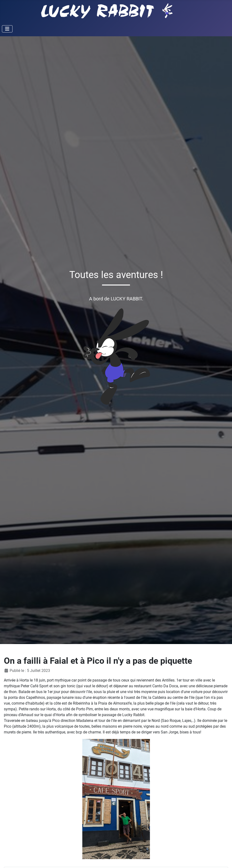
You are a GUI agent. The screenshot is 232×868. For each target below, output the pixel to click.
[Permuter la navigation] (7, 29)
